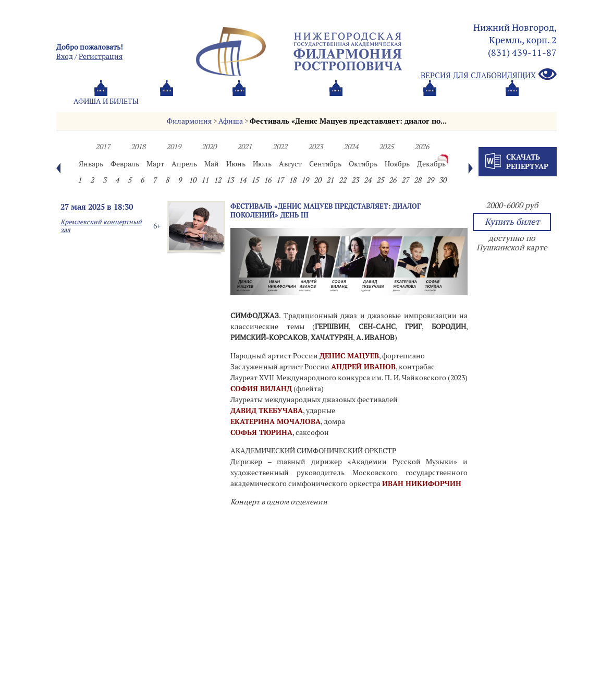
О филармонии (280, 101)
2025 (386, 147)
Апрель (184, 164)
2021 (244, 147)
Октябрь (363, 164)
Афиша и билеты (106, 101)
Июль (262, 164)
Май (212, 164)
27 (405, 180)
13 (230, 180)
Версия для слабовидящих (489, 75)
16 (267, 180)
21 (330, 180)
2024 (351, 147)
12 (217, 180)
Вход (65, 56)
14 (242, 180)
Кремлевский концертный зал (101, 226)
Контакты (438, 101)
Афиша (231, 121)
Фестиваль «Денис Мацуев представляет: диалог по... (348, 121)
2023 (315, 147)
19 (305, 180)
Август (290, 164)
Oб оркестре (364, 101)
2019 (174, 147)
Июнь (236, 164)
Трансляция (513, 101)
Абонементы (195, 101)
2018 (138, 147)
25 (380, 180)
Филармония (189, 121)
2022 (280, 147)
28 (418, 180)
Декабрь (431, 164)
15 (255, 180)
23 (355, 180)
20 (317, 180)
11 (205, 180)
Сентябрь (325, 164)
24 (367, 180)
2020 (209, 147)
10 (192, 180)
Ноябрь (397, 164)
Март (155, 164)
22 (342, 180)
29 (430, 180)
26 (393, 180)
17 (280, 180)
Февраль (125, 164)
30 (443, 180)
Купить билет (512, 222)
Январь (91, 164)
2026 (422, 147)
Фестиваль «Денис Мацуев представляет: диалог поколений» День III (326, 210)
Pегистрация (101, 56)
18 (292, 180)
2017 (103, 147)
